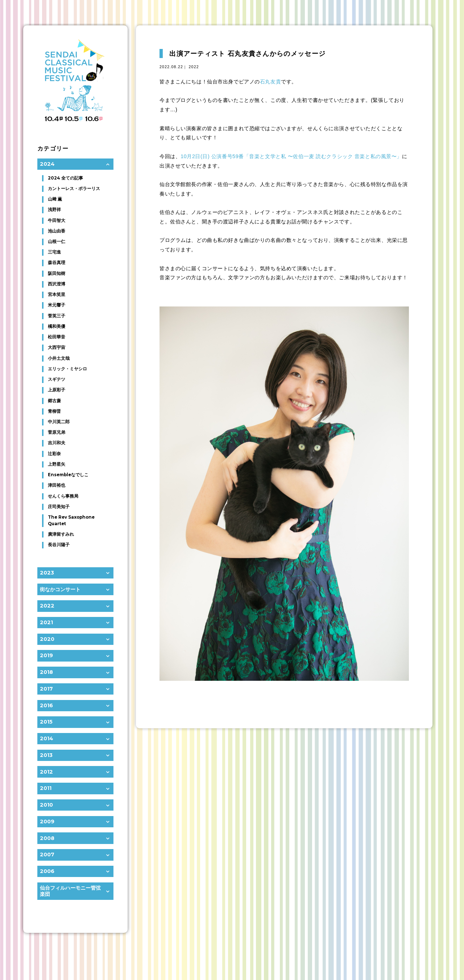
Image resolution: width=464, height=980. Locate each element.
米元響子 (57, 305)
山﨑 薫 (55, 199)
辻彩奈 (54, 454)
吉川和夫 (57, 443)
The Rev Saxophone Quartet (71, 520)
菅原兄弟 (57, 432)
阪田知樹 (57, 273)
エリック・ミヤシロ (67, 369)
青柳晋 (54, 411)
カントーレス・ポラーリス (74, 189)
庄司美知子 (59, 507)
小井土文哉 (59, 358)
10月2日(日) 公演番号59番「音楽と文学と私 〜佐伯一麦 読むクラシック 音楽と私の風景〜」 (291, 156)
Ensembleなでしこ (68, 475)
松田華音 (57, 337)
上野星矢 (57, 464)
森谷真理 (57, 263)
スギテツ (57, 379)
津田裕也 (57, 485)
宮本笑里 (57, 295)
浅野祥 (54, 210)
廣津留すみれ (61, 534)
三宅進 (54, 252)
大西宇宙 (57, 347)
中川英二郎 (59, 422)
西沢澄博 (57, 284)
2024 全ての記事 (65, 178)
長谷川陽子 (59, 545)
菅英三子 (57, 316)
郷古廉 (54, 401)
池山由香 (57, 231)
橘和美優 (57, 326)
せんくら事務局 (63, 496)
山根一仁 (57, 242)
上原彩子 (57, 390)
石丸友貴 (270, 82)
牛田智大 (57, 221)
